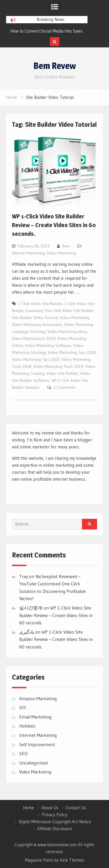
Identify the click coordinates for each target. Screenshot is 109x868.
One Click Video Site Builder (69, 311)
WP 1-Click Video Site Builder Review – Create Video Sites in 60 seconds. (54, 225)
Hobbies (27, 726)
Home (28, 808)
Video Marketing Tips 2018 (72, 352)
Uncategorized (33, 763)
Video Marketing (61, 253)
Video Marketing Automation (37, 325)
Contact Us (76, 808)
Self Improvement (37, 744)
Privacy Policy (55, 815)
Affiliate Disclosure (55, 829)
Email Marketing (35, 717)
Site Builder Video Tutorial (35, 318)
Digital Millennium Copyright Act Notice (55, 822)
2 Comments (65, 387)
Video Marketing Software (48, 345)
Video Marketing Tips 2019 (36, 359)
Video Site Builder (62, 373)
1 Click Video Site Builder (41, 304)
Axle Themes (72, 860)
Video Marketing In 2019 (34, 338)
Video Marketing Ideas (67, 331)
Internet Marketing (28, 253)
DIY (23, 707)
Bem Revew (55, 66)
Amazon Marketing (38, 698)
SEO (23, 753)
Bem (66, 246)
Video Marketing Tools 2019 (58, 366)
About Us (50, 808)
